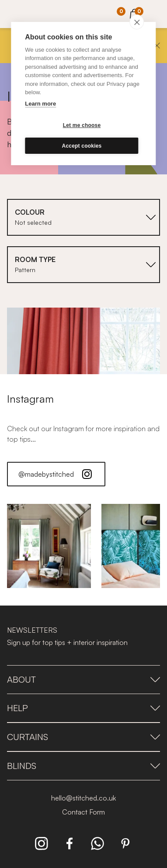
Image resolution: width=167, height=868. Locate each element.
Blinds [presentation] (83, 766)
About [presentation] (83, 679)
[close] (137, 22)
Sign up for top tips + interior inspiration (67, 642)
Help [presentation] (83, 708)
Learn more (40, 104)
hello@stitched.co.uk (83, 798)
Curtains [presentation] (83, 737)
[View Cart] (135, 13)
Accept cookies (82, 146)
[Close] (157, 46)
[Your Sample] (115, 14)
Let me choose (82, 125)
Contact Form (83, 812)
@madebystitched (56, 474)
